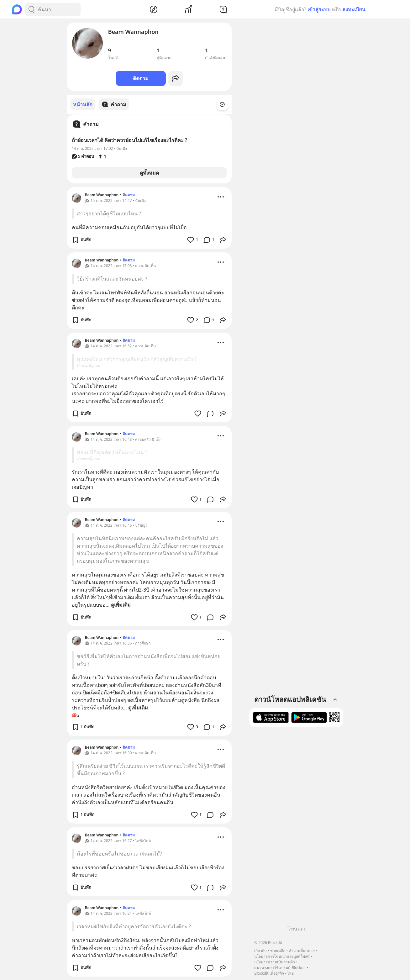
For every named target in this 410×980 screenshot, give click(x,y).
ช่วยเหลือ (278, 951)
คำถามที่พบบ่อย (302, 951)
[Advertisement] (296, 828)
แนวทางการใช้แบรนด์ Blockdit (280, 968)
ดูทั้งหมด (149, 172)
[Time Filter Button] (226, 104)
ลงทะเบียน (354, 9)
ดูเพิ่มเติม (121, 604)
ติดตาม (141, 78)
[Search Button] (31, 9)
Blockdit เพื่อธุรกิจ (269, 973)
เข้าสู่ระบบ (319, 9)
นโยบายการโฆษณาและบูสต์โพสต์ (282, 956)
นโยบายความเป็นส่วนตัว (275, 962)
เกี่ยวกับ (260, 951)
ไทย (290, 973)
